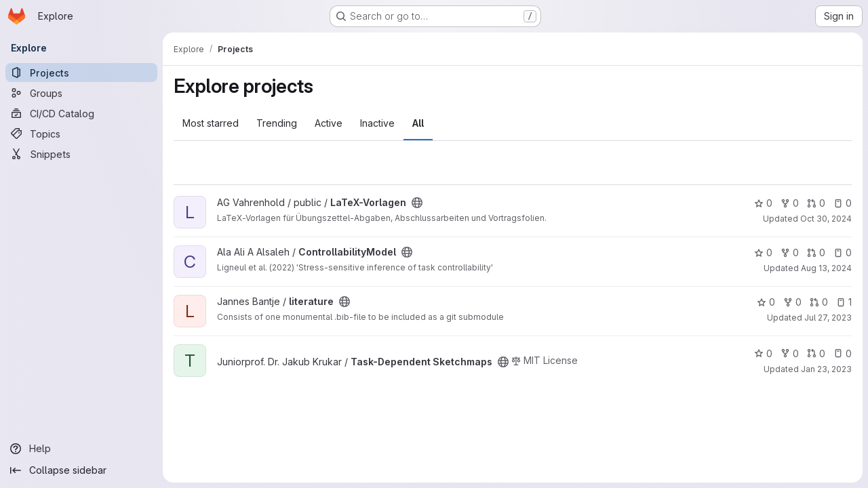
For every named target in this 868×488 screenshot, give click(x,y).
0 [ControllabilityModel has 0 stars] (763, 252)
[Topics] (81, 134)
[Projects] (81, 73)
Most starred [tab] (211, 123)
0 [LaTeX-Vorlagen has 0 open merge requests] (816, 203)
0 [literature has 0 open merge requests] (819, 302)
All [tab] (418, 123)
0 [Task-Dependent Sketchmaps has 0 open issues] (843, 353)
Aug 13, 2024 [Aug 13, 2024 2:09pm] (826, 268)
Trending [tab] (277, 123)
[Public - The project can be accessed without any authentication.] (417, 203)
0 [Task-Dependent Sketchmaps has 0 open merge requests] (816, 353)
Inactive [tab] (377, 123)
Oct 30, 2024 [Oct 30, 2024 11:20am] (826, 219)
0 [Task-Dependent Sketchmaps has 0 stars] (763, 353)
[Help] (81, 449)
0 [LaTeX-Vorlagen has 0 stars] (763, 203)
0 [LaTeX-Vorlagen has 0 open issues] (843, 203)
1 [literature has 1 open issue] (844, 302)
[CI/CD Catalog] (81, 113)
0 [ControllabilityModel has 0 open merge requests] (816, 252)
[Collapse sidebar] (81, 470)
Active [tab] (329, 123)
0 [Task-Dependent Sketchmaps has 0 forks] (790, 353)
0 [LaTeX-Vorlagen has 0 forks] (790, 203)
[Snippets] (81, 154)
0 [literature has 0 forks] (792, 302)
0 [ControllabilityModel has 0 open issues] (843, 252)
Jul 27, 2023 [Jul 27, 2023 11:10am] (828, 318)
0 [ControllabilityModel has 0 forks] (790, 252)
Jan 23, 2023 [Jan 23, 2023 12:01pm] (826, 369)
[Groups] (81, 93)
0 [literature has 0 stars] (766, 302)
